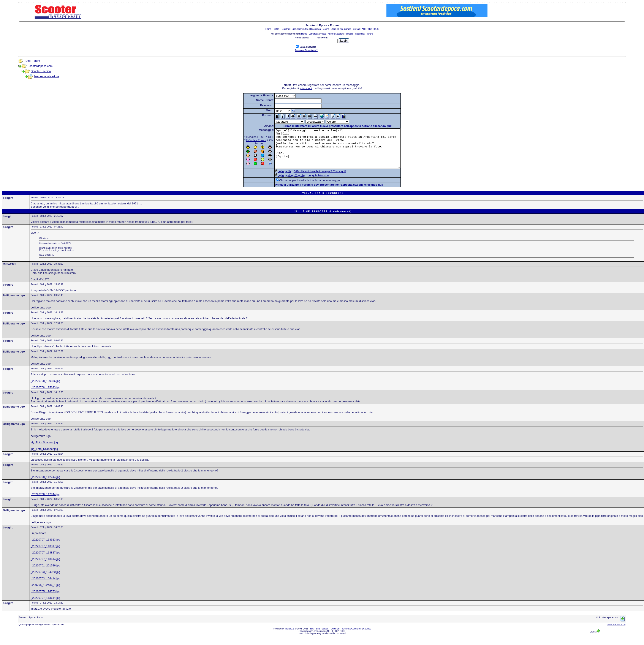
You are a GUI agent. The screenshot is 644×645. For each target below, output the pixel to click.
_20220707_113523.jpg (45, 547)
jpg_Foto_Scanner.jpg (44, 457)
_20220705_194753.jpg (45, 599)
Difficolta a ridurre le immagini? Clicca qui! (312, 179)
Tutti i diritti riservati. (320, 636)
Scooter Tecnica (41, 71)
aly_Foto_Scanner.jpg (44, 450)
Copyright (335, 636)
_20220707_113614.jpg (45, 567)
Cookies (367, 636)
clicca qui (306, 88)
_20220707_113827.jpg (45, 560)
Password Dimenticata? (306, 50)
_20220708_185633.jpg (45, 395)
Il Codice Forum (249, 140)
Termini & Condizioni (352, 636)
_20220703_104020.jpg (45, 580)
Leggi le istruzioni (311, 183)
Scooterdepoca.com (40, 66)
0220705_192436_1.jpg (45, 593)
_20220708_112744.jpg (45, 485)
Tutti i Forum (32, 61)
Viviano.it (289, 636)
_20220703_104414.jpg (45, 586)
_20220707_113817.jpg (45, 554)
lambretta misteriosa (47, 76)
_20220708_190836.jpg (45, 389)
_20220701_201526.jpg (45, 573)
